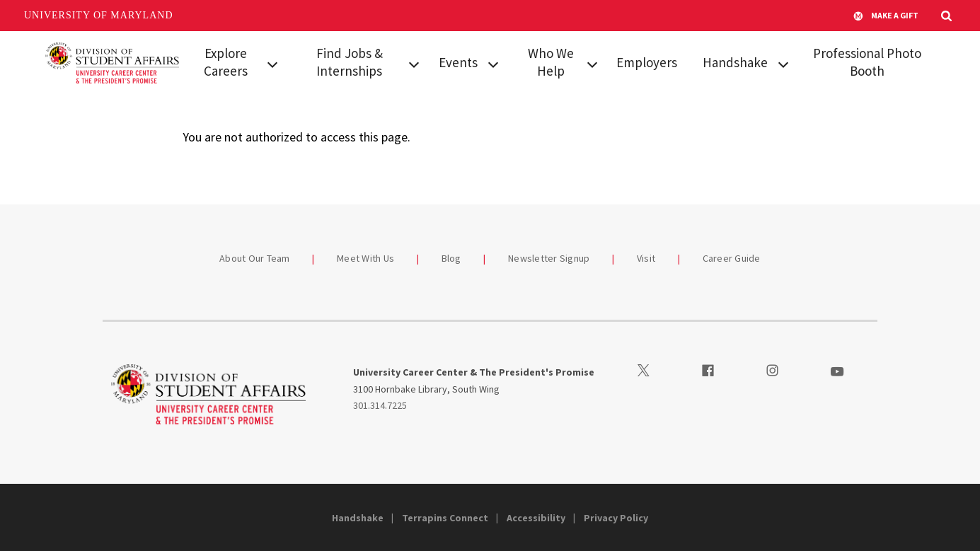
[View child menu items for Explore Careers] (272, 63)
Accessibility (536, 518)
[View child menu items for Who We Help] (592, 63)
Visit (646, 258)
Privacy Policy (616, 518)
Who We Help (551, 62)
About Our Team (255, 258)
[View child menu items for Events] (493, 63)
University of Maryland (99, 15)
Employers (647, 62)
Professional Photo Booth (867, 62)
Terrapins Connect (445, 518)
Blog (451, 258)
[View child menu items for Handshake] (783, 63)
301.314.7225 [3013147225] (380, 405)
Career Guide (732, 258)
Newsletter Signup (549, 258)
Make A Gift (886, 16)
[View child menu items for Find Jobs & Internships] (414, 63)
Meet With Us (365, 258)
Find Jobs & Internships (350, 62)
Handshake (735, 62)
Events (458, 62)
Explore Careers (226, 62)
